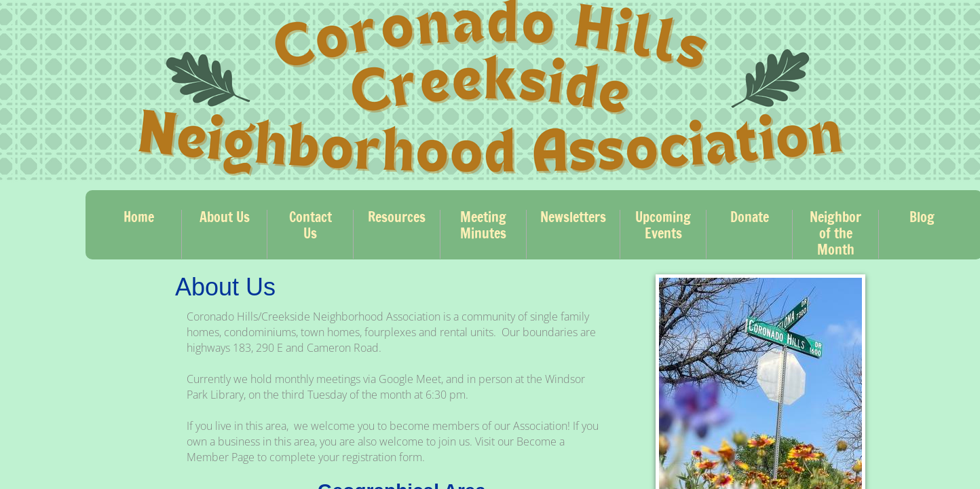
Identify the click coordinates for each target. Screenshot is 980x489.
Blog (922, 217)
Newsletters (573, 217)
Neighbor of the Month (835, 233)
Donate (750, 217)
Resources (397, 217)
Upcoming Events (663, 225)
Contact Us (310, 225)
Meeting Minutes (483, 225)
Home (139, 217)
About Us (225, 217)
